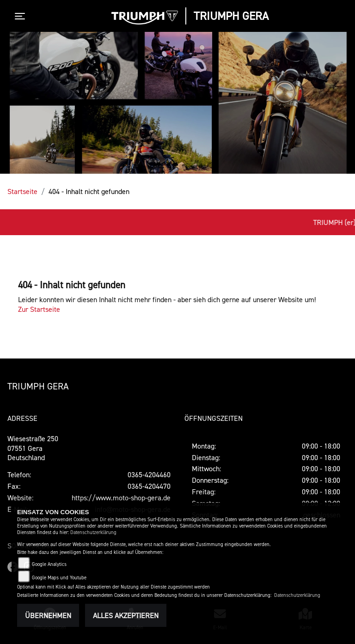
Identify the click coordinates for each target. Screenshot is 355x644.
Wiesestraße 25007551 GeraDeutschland (33, 448)
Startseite (22, 191)
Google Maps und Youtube (59, 578)
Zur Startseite (39, 309)
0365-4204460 (149, 474)
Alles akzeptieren (126, 615)
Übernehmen (48, 615)
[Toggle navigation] (22, 16)
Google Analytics (49, 564)
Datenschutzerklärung (93, 532)
